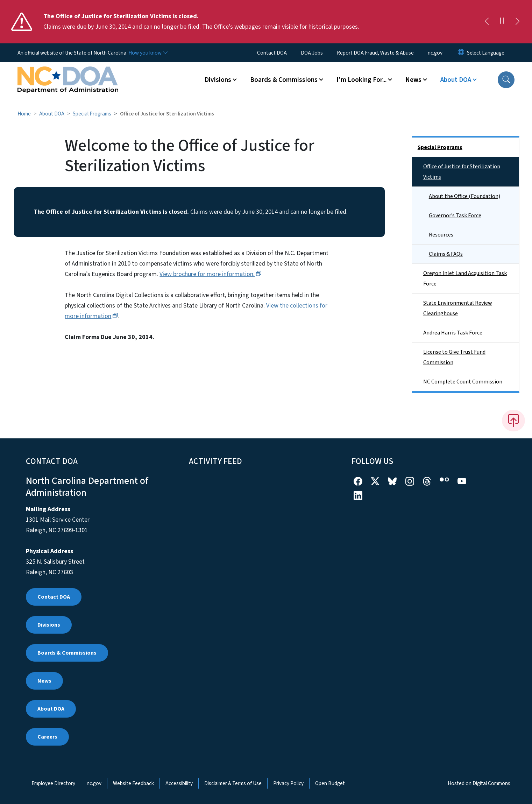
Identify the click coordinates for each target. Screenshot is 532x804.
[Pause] (502, 22)
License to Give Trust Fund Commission (454, 357)
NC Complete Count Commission (463, 382)
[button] (506, 80)
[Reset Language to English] (461, 53)
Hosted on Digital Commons (479, 783)
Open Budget (330, 783)
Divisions (49, 625)
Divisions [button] (218, 80)
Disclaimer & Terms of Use (233, 783)
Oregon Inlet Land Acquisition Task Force (465, 278)
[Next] (517, 22)
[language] (486, 53)
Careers (47, 737)
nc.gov (435, 53)
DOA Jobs (312, 53)
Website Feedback (133, 783)
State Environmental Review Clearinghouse (458, 308)
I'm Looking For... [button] (361, 80)
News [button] (413, 80)
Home (24, 114)
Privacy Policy (288, 783)
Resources (441, 235)
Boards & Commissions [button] (284, 80)
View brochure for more (210, 274)
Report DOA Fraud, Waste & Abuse (375, 53)
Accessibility (179, 783)
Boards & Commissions (67, 653)
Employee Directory (53, 783)
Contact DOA (272, 53)
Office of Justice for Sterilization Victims (462, 172)
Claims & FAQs (446, 254)
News (44, 681)
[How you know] (148, 53)
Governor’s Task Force (455, 216)
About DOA (52, 114)
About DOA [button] (456, 80)
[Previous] (487, 22)
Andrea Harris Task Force (453, 333)
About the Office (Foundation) (464, 196)
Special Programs (92, 114)
